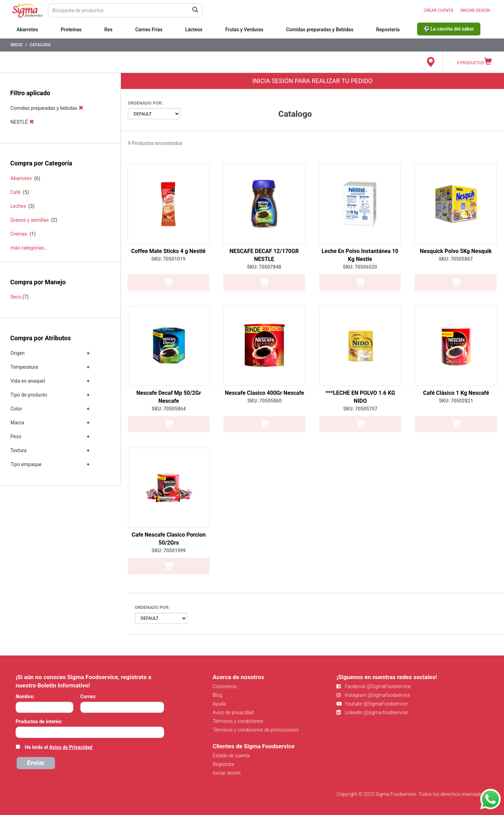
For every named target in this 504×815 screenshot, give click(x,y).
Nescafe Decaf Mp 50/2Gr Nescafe (169, 397)
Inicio (17, 45)
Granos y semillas (30, 220)
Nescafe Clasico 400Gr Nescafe (265, 393)
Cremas (19, 234)
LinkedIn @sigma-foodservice (372, 712)
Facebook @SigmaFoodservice (373, 686)
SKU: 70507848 (264, 267)
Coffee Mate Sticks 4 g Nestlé (168, 251)
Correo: (88, 696)
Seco (16, 297)
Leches (18, 206)
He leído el (58, 747)
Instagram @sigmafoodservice (373, 695)
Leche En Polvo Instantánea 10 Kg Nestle (360, 255)
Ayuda (219, 704)
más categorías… (29, 248)
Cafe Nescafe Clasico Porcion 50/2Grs (169, 539)
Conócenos (225, 686)
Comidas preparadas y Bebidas (320, 30)
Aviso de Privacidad (71, 747)
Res (108, 30)
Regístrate (223, 764)
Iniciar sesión (227, 773)
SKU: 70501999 (169, 551)
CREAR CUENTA (439, 10)
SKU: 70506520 (360, 267)
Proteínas (71, 30)
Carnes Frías (149, 30)
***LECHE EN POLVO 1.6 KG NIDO (360, 397)
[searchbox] (19, 732)
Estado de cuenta (231, 756)
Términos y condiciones (238, 721)
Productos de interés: (39, 722)
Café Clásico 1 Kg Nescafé (456, 393)
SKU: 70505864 (169, 409)
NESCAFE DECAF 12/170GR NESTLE (264, 255)
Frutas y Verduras (244, 30)
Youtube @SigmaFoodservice (372, 704)
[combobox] (90, 732)
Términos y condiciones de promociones (256, 730)
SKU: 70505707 (360, 409)
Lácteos (194, 30)
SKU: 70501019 (168, 259)
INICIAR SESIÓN (475, 10)
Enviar (36, 763)
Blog (217, 695)
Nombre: (25, 696)
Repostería (388, 30)
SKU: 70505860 (265, 401)
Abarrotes (27, 30)
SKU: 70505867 (456, 259)
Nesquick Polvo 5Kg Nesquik (456, 251)
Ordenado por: (145, 103)
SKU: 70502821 (456, 401)
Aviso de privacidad (233, 712)
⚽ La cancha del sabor (449, 29)
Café (15, 192)
